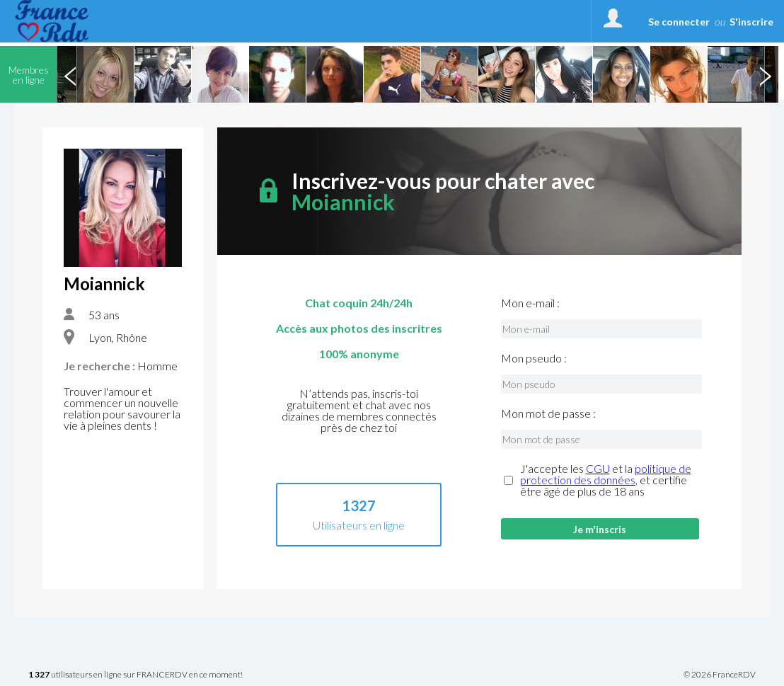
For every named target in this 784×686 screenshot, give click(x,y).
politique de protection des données (606, 474)
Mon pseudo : (534, 358)
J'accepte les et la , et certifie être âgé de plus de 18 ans (606, 480)
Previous (70, 74)
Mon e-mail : (530, 303)
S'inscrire (751, 22)
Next (765, 74)
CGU (598, 468)
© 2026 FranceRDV (720, 675)
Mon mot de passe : (548, 413)
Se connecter (679, 22)
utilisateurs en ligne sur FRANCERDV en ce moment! (136, 675)
